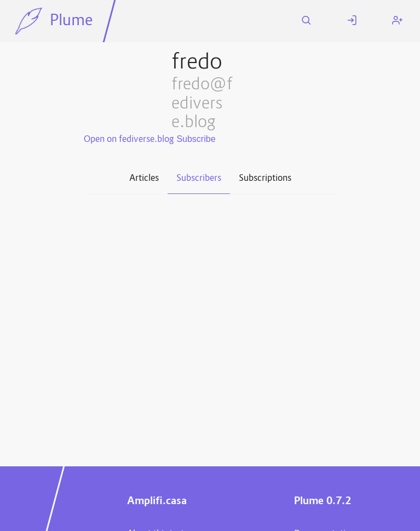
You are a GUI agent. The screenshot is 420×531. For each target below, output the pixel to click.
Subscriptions (265, 179)
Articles (144, 179)
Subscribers (199, 179)
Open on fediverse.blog (129, 140)
